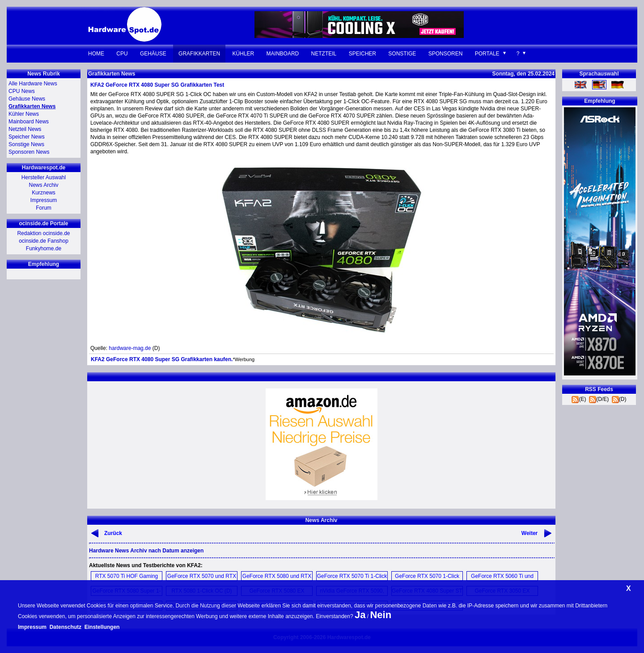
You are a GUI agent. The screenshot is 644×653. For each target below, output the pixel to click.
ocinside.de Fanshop (44, 241)
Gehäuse (153, 54)
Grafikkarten (199, 54)
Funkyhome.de (44, 249)
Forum (44, 208)
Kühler (244, 54)
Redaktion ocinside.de (43, 233)
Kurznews (44, 193)
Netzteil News (25, 129)
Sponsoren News (29, 152)
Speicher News (27, 137)
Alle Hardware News (33, 84)
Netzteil (324, 54)
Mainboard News (29, 122)
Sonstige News (26, 144)
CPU (122, 54)
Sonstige (402, 54)
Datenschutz (66, 627)
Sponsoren (446, 54)
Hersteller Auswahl (44, 177)
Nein (381, 615)
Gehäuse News (27, 99)
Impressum (44, 200)
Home (96, 54)
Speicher (362, 54)
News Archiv (43, 185)
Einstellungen (102, 627)
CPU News (22, 91)
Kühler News (24, 114)
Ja (360, 615)
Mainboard (283, 54)
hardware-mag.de (130, 348)
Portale (487, 54)
